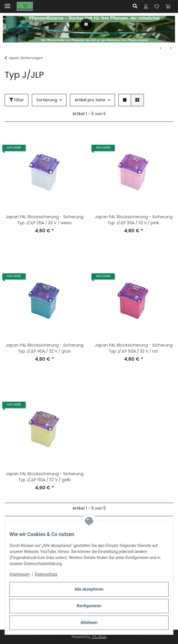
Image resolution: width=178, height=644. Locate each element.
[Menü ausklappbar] (7, 4)
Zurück (161, 49)
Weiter (171, 49)
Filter (16, 100)
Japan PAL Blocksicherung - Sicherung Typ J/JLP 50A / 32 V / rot (134, 348)
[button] (137, 6)
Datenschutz (46, 574)
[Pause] (86, 24)
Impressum (19, 574)
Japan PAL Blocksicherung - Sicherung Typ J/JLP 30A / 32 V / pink (134, 220)
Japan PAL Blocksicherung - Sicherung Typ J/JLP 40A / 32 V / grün (44, 348)
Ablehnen (89, 622)
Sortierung (47, 100)
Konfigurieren (89, 606)
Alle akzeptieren (89, 589)
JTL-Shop (99, 637)
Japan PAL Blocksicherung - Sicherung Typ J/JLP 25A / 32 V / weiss (44, 220)
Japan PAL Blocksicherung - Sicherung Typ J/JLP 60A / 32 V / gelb (44, 477)
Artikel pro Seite (90, 100)
